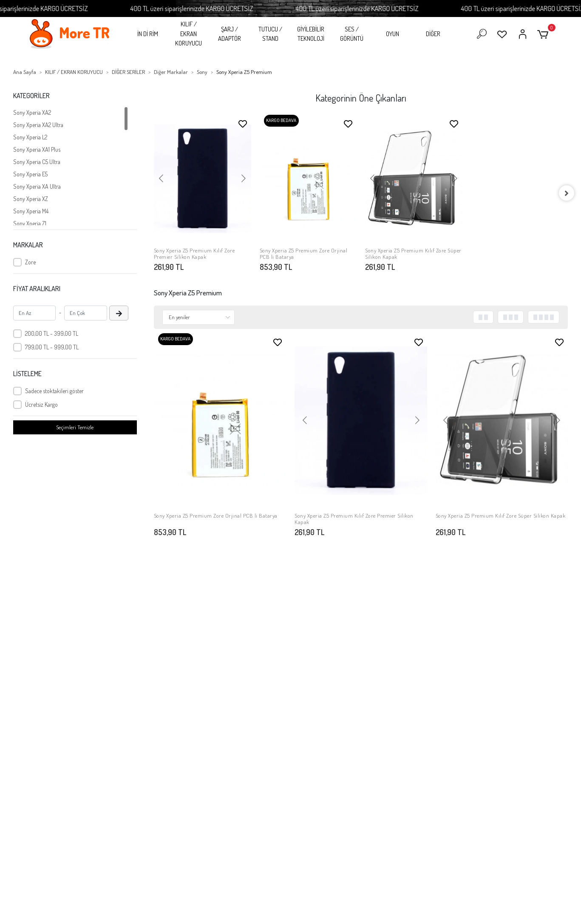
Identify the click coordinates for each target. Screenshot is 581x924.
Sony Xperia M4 (31, 211)
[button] (544, 34)
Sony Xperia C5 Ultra (37, 162)
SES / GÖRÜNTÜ (352, 34)
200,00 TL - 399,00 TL (52, 333)
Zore (30, 262)
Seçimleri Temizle (75, 427)
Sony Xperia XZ (31, 199)
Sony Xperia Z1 (30, 223)
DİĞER (433, 34)
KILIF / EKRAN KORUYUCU (188, 34)
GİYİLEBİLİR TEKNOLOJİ (311, 34)
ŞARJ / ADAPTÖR (230, 34)
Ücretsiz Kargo (41, 404)
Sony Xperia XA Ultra (37, 186)
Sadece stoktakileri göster (54, 391)
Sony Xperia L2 (30, 137)
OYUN (393, 34)
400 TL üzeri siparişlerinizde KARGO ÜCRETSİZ (203, 8)
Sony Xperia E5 (30, 174)
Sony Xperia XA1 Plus (37, 149)
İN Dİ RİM (148, 34)
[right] (568, 193)
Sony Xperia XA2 (32, 112)
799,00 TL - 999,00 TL (52, 347)
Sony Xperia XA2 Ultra (38, 125)
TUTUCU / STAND (270, 34)
